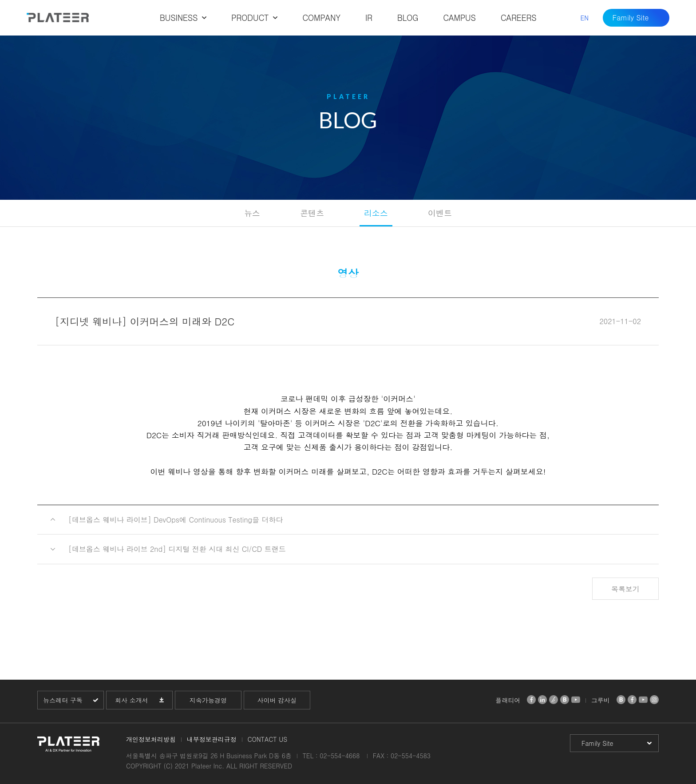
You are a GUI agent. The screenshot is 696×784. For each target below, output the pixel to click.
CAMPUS (459, 18)
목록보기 (625, 589)
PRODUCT (250, 18)
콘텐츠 (312, 213)
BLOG (408, 18)
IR (369, 18)
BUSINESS (179, 18)
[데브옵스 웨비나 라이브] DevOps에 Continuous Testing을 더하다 (176, 520)
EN (584, 18)
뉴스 (252, 213)
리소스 (376, 213)
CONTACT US (267, 739)
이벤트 (440, 213)
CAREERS (519, 18)
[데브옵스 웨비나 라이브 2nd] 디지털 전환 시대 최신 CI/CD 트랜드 (177, 549)
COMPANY (321, 18)
